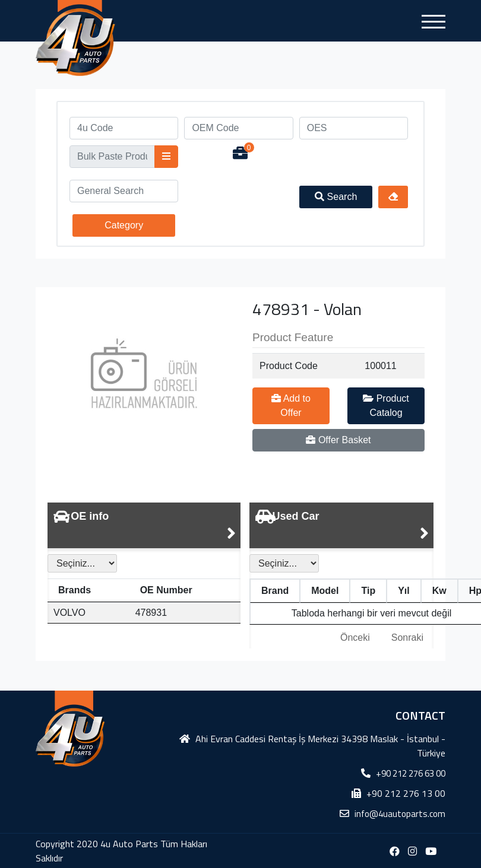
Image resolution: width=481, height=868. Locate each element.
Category (124, 225)
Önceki (355, 638)
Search (336, 197)
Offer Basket (338, 440)
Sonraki (407, 638)
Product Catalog (386, 406)
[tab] (144, 525)
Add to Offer (291, 406)
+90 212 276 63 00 (411, 773)
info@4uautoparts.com (400, 814)
